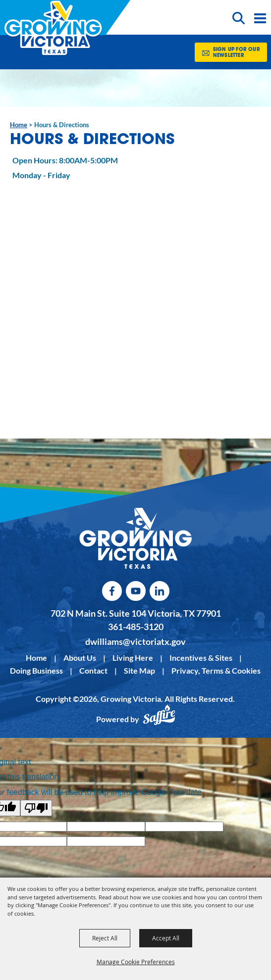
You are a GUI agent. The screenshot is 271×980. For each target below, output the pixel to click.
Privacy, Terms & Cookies (216, 670)
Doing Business (36, 670)
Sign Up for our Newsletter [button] (237, 53)
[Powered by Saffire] (159, 719)
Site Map (139, 670)
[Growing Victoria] (53, 28)
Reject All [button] (105, 938)
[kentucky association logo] (135, 539)
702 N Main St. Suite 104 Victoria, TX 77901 (136, 613)
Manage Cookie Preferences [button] (136, 962)
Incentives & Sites (201, 658)
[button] (240, 18)
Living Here (133, 658)
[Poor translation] (36, 808)
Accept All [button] (166, 938)
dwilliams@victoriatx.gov (135, 641)
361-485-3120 (136, 627)
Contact (93, 670)
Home (19, 125)
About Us (80, 658)
